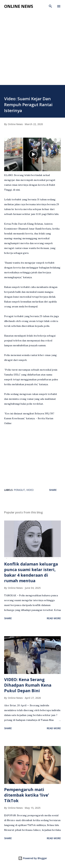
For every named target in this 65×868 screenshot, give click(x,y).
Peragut (19, 490)
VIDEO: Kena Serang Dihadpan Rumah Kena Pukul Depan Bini (28, 685)
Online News (19, 6)
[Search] (50, 6)
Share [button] (53, 490)
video (30, 490)
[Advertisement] (32, 45)
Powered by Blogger (33, 858)
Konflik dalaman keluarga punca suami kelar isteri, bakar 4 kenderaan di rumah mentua (31, 572)
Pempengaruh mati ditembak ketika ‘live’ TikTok (27, 795)
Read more (54, 618)
